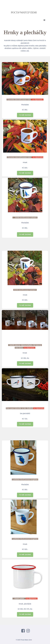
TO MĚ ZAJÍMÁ (25, 115)
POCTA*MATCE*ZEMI (24, 12)
